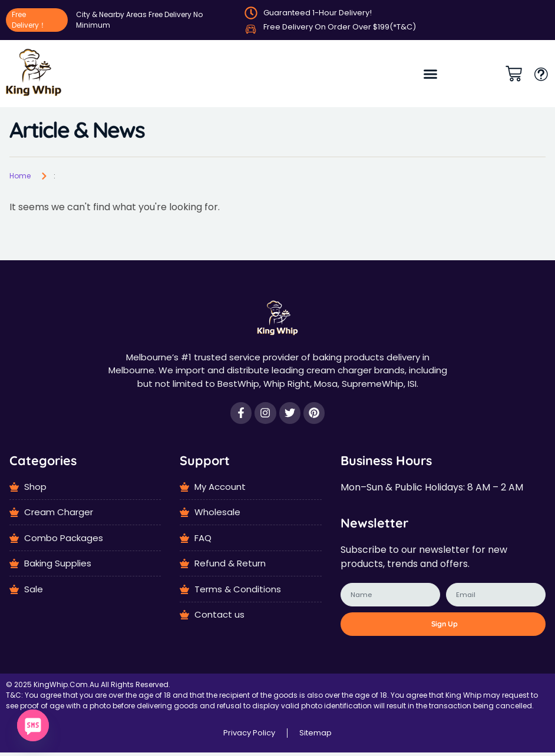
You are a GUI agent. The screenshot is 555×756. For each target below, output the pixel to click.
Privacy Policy (249, 736)
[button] (430, 74)
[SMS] (33, 725)
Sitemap (316, 736)
